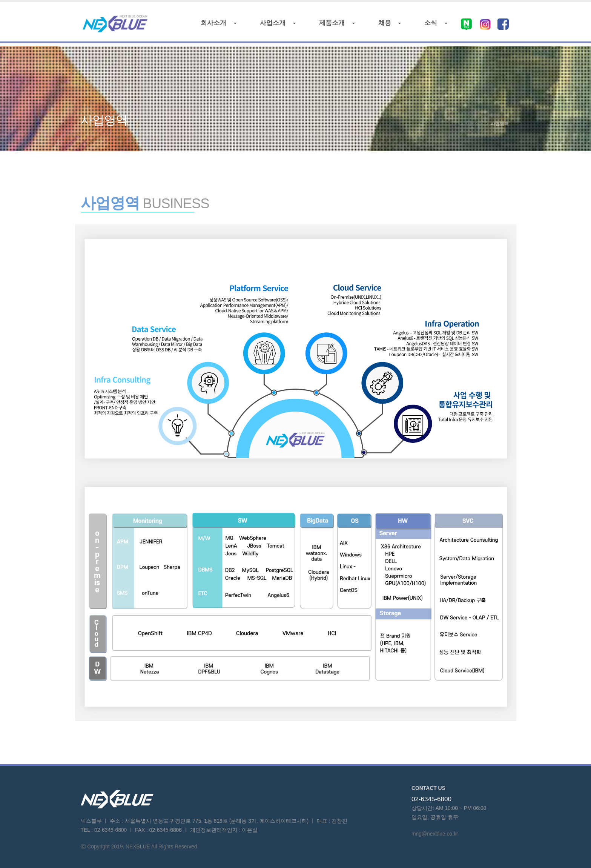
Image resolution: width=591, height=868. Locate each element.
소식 (434, 25)
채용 (388, 25)
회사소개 (217, 25)
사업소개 (276, 25)
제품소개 (335, 25)
